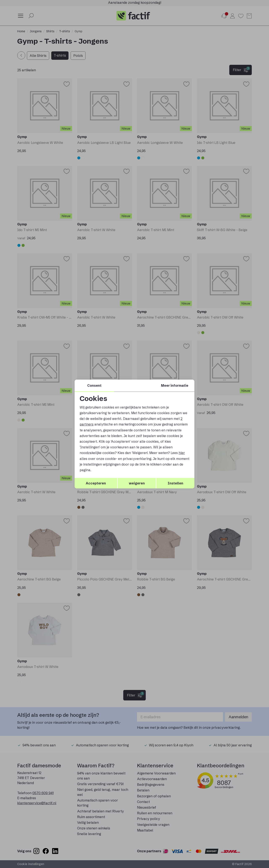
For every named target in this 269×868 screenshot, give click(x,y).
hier (182, 453)
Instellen (175, 483)
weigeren (137, 483)
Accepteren (96, 483)
